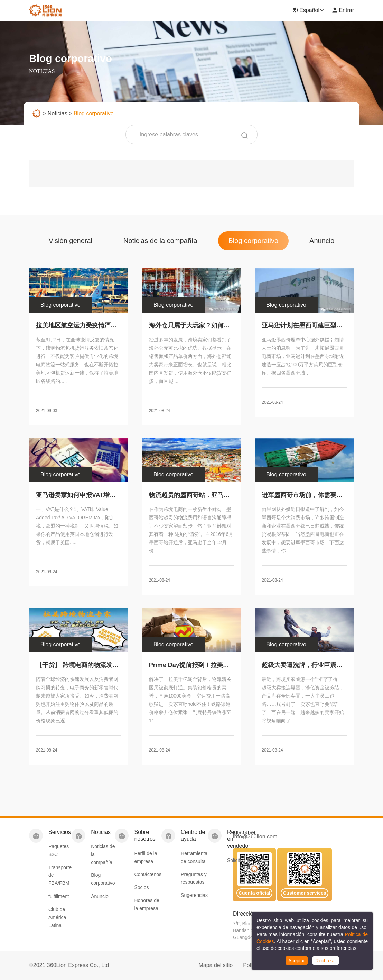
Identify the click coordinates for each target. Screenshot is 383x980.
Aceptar (297, 961)
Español (309, 10)
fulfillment (59, 896)
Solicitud (236, 860)
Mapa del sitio (216, 965)
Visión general (71, 241)
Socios (141, 887)
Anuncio (322, 241)
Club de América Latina (57, 917)
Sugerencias (194, 895)
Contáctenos (148, 874)
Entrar (343, 10)
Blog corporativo (254, 241)
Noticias (58, 113)
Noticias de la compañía (160, 241)
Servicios (60, 832)
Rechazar (326, 961)
